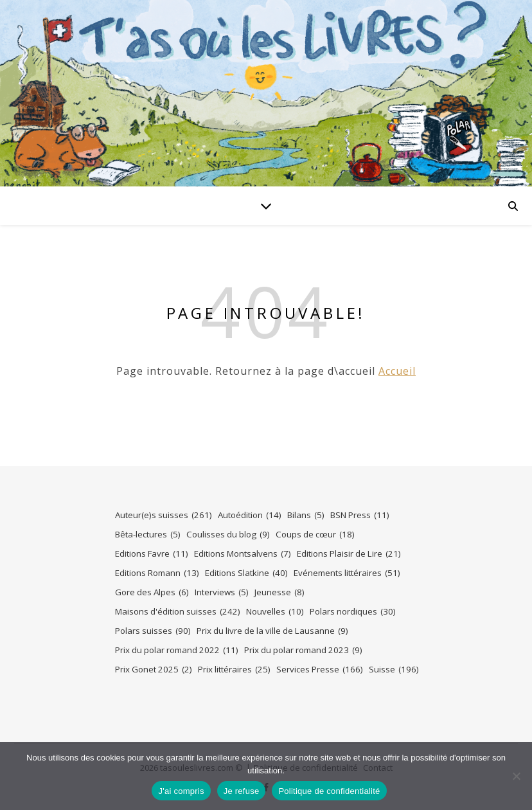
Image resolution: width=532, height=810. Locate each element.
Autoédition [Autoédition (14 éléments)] (250, 515)
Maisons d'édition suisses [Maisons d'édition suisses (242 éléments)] (178, 612)
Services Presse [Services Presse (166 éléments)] (320, 670)
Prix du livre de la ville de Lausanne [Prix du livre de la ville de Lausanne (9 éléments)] (272, 631)
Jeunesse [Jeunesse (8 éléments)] (279, 592)
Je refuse (242, 791)
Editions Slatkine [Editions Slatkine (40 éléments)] (246, 573)
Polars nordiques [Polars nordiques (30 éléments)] (353, 612)
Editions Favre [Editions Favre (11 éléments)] (152, 554)
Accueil (397, 371)
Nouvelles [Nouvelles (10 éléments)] (275, 612)
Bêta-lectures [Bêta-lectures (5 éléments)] (148, 535)
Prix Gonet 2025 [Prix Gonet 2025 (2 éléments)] (154, 670)
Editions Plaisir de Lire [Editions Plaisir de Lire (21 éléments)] (349, 554)
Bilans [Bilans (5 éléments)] (306, 515)
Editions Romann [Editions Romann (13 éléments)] (157, 573)
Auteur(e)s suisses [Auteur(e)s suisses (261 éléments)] (164, 515)
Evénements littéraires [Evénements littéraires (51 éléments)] (347, 573)
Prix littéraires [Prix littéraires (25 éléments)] (234, 670)
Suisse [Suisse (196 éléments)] (394, 670)
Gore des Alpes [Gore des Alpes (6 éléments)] (152, 592)
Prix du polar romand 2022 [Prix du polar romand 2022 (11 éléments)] (177, 650)
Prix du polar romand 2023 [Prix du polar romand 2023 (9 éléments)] (303, 650)
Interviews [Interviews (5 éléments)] (222, 592)
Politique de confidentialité (329, 791)
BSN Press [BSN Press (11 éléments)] (360, 515)
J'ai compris (181, 791)
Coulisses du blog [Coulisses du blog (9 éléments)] (228, 535)
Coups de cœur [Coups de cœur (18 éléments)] (315, 535)
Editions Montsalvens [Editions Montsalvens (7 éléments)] (243, 554)
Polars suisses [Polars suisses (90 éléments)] (153, 631)
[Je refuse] (516, 776)
